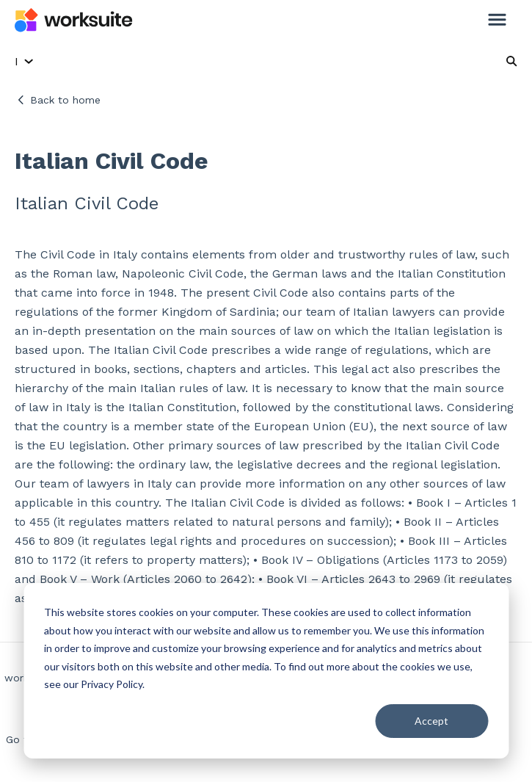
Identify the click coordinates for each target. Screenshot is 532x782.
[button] (497, 21)
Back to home (65, 100)
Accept (431, 721)
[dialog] (266, 671)
